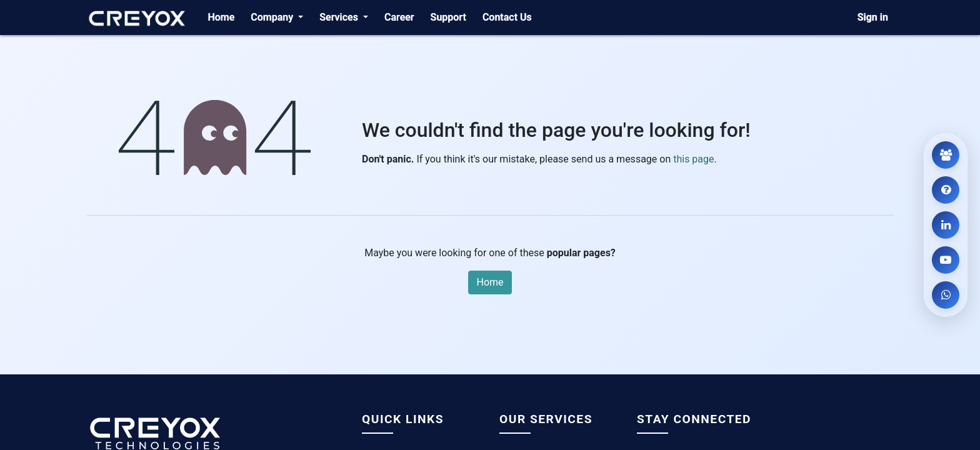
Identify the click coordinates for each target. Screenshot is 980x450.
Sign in (873, 17)
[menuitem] (221, 17)
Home (490, 282)
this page (693, 159)
